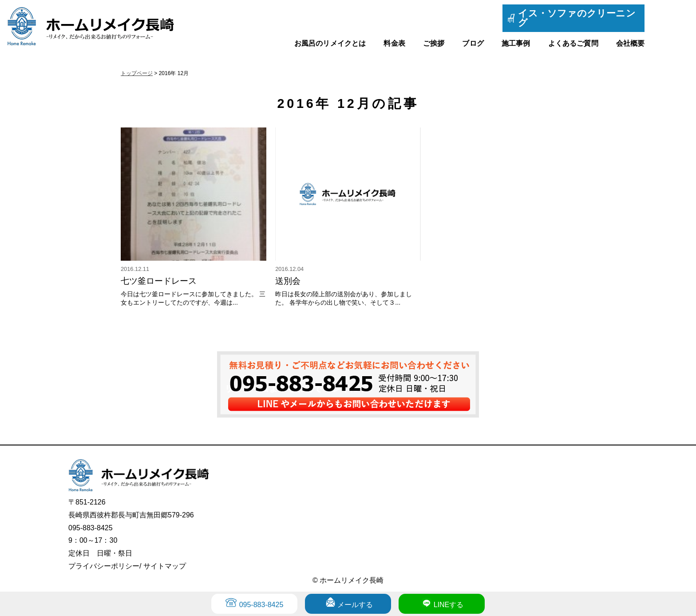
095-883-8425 (261, 605)
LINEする (449, 605)
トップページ (137, 73)
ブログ (473, 43)
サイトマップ (165, 566)
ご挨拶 (434, 43)
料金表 (394, 43)
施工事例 (516, 43)
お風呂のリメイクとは (330, 43)
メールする (355, 605)
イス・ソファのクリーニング (577, 18)
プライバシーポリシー (104, 566)
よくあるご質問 (573, 43)
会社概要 (631, 43)
